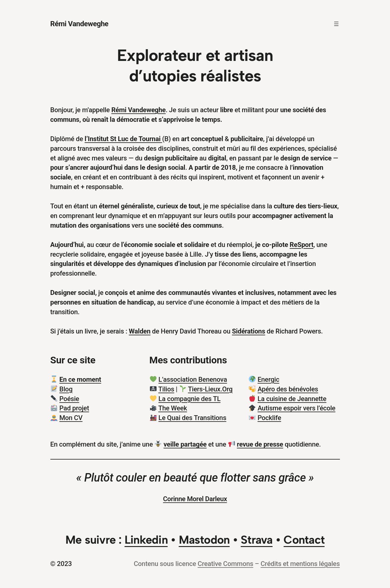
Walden (140, 331)
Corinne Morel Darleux (195, 499)
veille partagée (185, 444)
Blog (66, 389)
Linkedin (146, 540)
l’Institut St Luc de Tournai (124, 139)
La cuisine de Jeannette (292, 399)
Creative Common (224, 564)
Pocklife (269, 418)
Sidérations (249, 331)
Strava (257, 540)
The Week (173, 408)
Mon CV (71, 418)
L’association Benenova (193, 379)
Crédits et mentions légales (300, 564)
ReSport (301, 245)
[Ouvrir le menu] (336, 24)
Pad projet (74, 408)
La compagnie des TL (189, 399)
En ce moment (80, 379)
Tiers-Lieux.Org (210, 389)
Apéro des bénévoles (288, 389)
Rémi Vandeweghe (79, 24)
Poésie (69, 399)
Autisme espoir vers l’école (296, 408)
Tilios (166, 389)
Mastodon (204, 540)
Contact (304, 540)
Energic (268, 379)
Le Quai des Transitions (192, 418)
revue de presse (260, 444)
